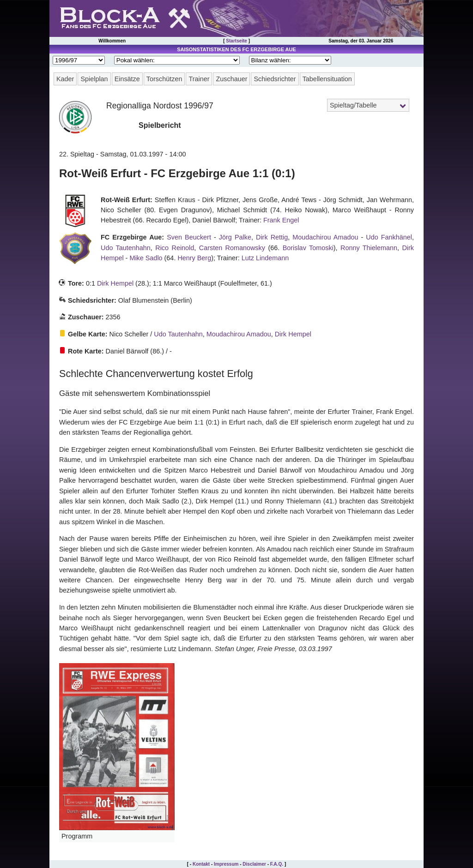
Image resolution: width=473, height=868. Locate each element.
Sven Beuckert (189, 237)
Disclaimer (254, 864)
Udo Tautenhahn (126, 248)
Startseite (236, 41)
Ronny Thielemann (369, 248)
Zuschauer (231, 79)
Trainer (199, 79)
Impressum (226, 864)
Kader (65, 79)
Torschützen (164, 79)
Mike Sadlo (146, 258)
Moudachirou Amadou (325, 237)
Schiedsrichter (275, 79)
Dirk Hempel (115, 283)
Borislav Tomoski (308, 248)
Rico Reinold (175, 248)
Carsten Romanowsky (232, 248)
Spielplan (94, 79)
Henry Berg (194, 258)
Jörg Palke (235, 237)
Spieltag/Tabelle (353, 105)
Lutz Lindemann (265, 258)
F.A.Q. (277, 864)
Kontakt (201, 864)
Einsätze (127, 79)
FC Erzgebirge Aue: (132, 237)
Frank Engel (281, 220)
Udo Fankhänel (389, 237)
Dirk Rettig (272, 237)
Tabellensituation (327, 79)
